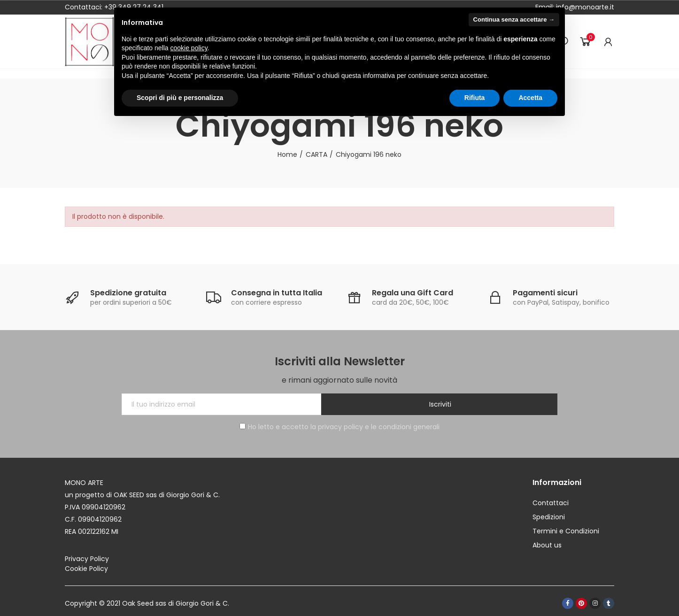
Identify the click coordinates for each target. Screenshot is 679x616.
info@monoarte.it (584, 7)
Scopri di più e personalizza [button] (180, 98)
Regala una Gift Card (413, 293)
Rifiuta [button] (475, 98)
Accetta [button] (530, 98)
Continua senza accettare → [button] (514, 19)
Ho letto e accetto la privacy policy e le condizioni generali (339, 427)
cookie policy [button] (189, 48)
